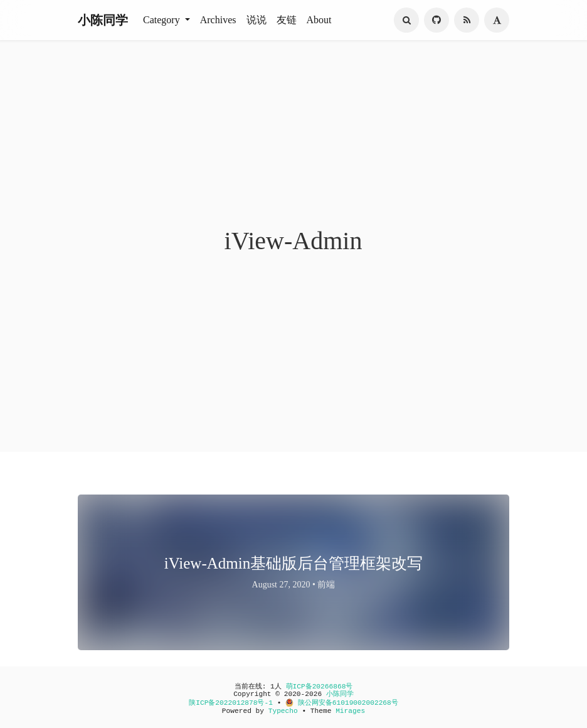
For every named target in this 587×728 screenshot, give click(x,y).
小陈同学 (103, 20)
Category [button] (163, 20)
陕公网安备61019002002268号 (342, 703)
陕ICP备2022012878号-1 (231, 703)
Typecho (283, 711)
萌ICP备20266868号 (320, 687)
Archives (218, 20)
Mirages (350, 711)
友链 (287, 20)
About (319, 20)
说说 (256, 20)
